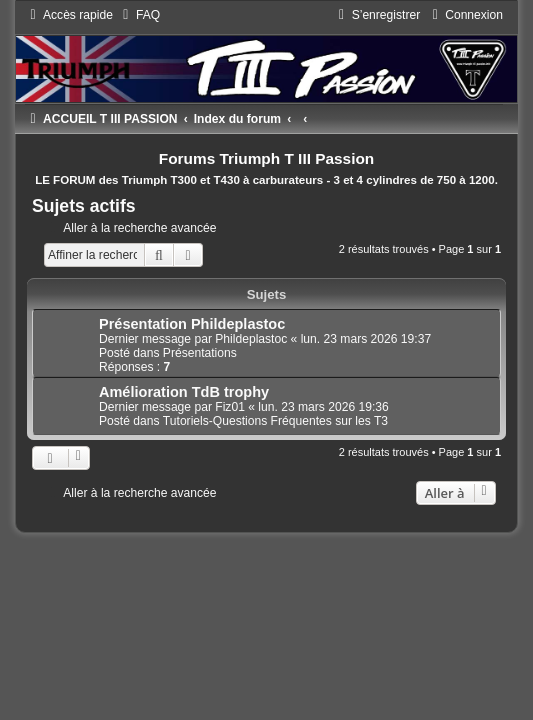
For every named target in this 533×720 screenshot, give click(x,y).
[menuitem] (139, 15)
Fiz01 (230, 407)
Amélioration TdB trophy (184, 392)
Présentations (200, 353)
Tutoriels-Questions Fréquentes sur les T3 (275, 421)
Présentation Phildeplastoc (192, 324)
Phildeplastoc (251, 339)
